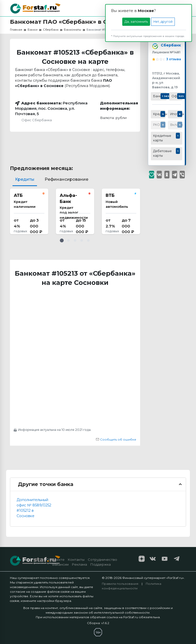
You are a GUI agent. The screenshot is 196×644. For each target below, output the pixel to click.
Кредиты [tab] (25, 179)
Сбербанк (170, 46)
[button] (62, 240)
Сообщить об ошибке (116, 439)
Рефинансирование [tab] (66, 179)
